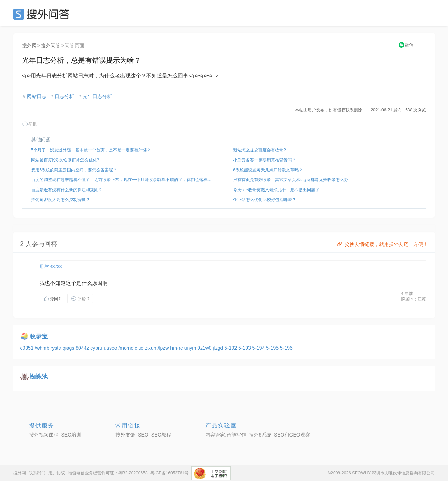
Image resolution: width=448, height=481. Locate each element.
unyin (191, 348)
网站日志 (37, 96)
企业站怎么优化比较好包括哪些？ (265, 200)
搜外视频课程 (44, 435)
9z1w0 (205, 348)
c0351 (28, 348)
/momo (127, 348)
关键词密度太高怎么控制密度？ (61, 200)
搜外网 (29, 46)
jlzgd (219, 348)
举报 (29, 124)
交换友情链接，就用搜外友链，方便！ (382, 244)
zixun (151, 348)
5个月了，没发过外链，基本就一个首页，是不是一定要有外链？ (91, 150)
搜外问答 (51, 46)
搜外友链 (125, 435)
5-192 (231, 348)
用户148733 (51, 267)
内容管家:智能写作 (226, 435)
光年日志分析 (97, 96)
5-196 (286, 348)
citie (140, 348)
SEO (43, 14)
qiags (69, 348)
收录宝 (39, 336)
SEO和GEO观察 (292, 435)
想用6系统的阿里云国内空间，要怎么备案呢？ (74, 170)
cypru (97, 348)
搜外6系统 (260, 435)
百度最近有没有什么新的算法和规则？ (67, 190)
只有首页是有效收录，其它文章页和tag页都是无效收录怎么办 (291, 180)
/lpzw (164, 348)
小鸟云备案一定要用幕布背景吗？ (265, 160)
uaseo (111, 348)
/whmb (43, 348)
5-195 (273, 348)
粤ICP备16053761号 (170, 473)
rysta (57, 348)
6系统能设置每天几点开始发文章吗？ (268, 170)
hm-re (177, 348)
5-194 (259, 348)
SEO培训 (71, 435)
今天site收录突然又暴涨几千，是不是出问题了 (276, 190)
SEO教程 (161, 435)
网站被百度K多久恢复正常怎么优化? (65, 160)
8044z (83, 348)
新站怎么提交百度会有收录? (260, 150)
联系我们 (37, 473)
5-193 (245, 348)
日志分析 (64, 96)
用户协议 (57, 473)
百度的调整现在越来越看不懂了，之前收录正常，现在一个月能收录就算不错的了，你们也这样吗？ (123, 180)
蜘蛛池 (39, 377)
